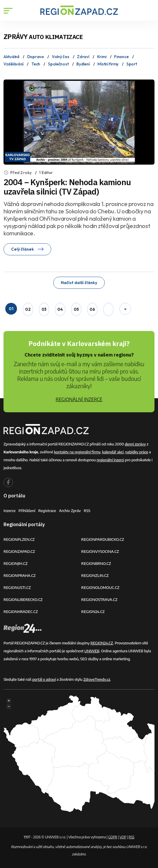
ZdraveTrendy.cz (97, 679)
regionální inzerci (110, 460)
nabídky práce (137, 452)
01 (11, 309)
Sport (132, 64)
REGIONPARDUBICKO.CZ (103, 539)
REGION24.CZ (93, 612)
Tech (36, 64)
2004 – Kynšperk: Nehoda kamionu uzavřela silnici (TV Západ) (67, 187)
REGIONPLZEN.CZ (19, 539)
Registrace (47, 511)
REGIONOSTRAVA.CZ (99, 600)
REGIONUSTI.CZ (17, 587)
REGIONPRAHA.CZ (20, 575)
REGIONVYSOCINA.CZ (100, 551)
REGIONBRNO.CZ (96, 563)
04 (60, 309)
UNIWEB (92, 651)
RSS (87, 511)
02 (28, 309)
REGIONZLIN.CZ (95, 575)
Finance (121, 57)
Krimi (102, 57)
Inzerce (10, 511)
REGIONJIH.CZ (16, 563)
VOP (123, 837)
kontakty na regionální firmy (77, 452)
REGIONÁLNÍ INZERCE (79, 399)
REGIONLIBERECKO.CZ (23, 600)
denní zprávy (135, 444)
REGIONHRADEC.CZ (21, 612)
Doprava (36, 57)
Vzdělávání (13, 64)
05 (76, 309)
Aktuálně (11, 57)
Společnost (58, 64)
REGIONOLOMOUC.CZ (101, 587)
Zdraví (83, 57)
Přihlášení (27, 511)
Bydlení (83, 64)
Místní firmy (108, 64)
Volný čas (60, 57)
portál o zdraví (44, 679)
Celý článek (27, 249)
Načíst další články (79, 283)
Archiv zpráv (70, 511)
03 (44, 309)
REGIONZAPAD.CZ (19, 551)
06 (92, 309)
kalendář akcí (113, 452)
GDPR (113, 837)
